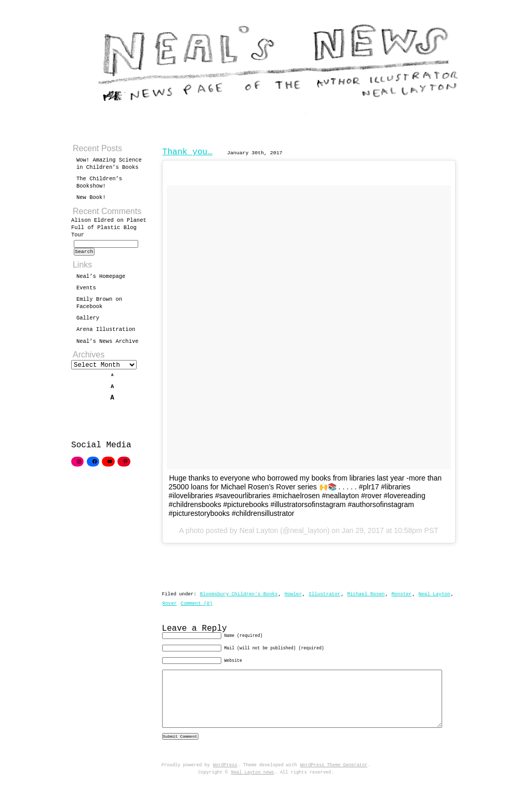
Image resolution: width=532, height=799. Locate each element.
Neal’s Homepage (101, 279)
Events (86, 291)
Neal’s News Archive (108, 344)
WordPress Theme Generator (334, 783)
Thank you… (188, 152)
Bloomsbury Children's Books (239, 594)
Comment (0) (197, 603)
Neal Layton (434, 594)
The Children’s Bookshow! (99, 182)
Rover (170, 603)
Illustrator (324, 594)
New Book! (91, 197)
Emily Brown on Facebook (99, 306)
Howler (293, 594)
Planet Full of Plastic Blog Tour (109, 228)
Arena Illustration (106, 332)
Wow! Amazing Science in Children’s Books (109, 164)
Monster (401, 594)
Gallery (88, 321)
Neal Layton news (253, 790)
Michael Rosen (366, 594)
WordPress (225, 783)
